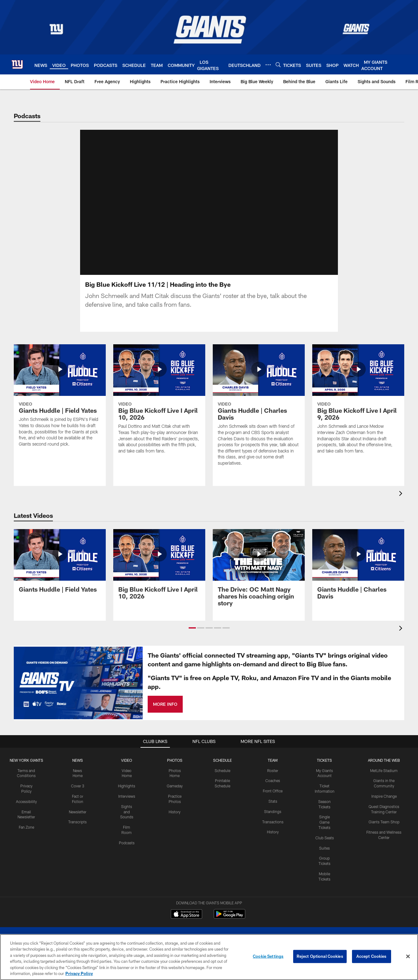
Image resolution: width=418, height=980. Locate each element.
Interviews (127, 777)
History (175, 792)
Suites (324, 829)
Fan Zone (26, 808)
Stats (273, 782)
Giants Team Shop (384, 802)
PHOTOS (175, 741)
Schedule (222, 751)
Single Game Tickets (324, 803)
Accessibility (26, 782)
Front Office (273, 771)
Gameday (175, 766)
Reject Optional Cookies (320, 956)
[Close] (408, 957)
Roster (273, 751)
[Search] (278, 65)
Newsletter (78, 792)
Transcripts (77, 802)
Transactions (273, 802)
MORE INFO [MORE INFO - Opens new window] (165, 685)
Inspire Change (384, 777)
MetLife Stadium (384, 751)
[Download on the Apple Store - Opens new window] (186, 895)
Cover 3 (78, 766)
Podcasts (127, 823)
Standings (273, 792)
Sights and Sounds (127, 792)
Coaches (273, 761)
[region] (209, 957)
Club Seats (325, 818)
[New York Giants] (209, 924)
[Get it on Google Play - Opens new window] (229, 898)
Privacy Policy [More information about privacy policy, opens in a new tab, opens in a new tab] (79, 973)
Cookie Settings (268, 956)
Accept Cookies (372, 956)
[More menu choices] (268, 65)
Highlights (127, 766)
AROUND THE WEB (384, 741)
